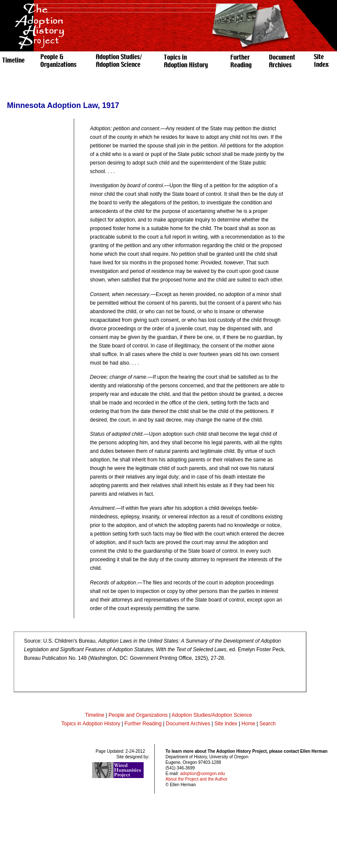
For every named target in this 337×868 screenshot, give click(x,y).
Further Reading (144, 724)
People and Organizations (138, 715)
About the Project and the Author (197, 779)
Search (268, 724)
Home (248, 724)
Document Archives (188, 724)
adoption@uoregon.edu (203, 774)
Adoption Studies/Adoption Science (212, 715)
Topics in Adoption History (91, 724)
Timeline (95, 715)
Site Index (226, 724)
